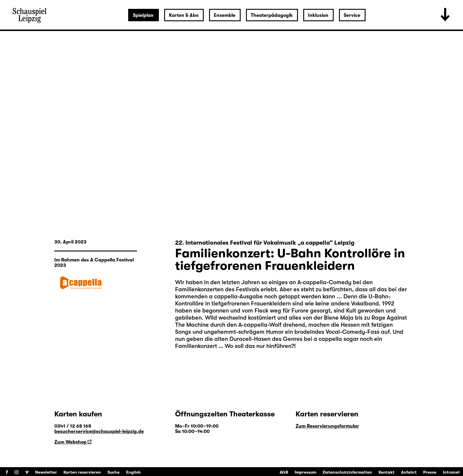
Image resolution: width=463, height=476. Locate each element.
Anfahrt (409, 472)
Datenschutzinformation (347, 472)
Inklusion (318, 15)
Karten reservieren (82, 472)
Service (352, 15)
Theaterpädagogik (272, 15)
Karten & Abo (184, 15)
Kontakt (387, 472)
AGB (284, 472)
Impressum (305, 472)
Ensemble (225, 15)
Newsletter (46, 472)
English (133, 472)
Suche (114, 472)
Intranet (451, 472)
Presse (430, 472)
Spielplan (143, 15)
